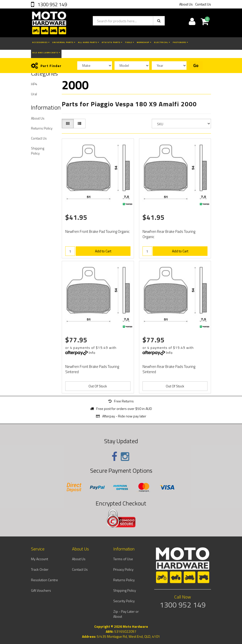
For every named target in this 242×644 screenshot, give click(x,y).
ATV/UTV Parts (112, 42)
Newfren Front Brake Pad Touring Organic (97, 231)
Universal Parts (64, 42)
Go (196, 66)
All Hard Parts (89, 42)
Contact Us (203, 4)
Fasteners (180, 42)
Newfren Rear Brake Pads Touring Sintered (169, 369)
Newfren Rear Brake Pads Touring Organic (169, 234)
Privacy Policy (123, 569)
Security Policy (124, 601)
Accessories (41, 42)
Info (92, 353)
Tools (130, 42)
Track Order (40, 569)
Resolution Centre (44, 580)
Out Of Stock (98, 386)
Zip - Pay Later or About (126, 614)
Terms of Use (123, 559)
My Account (39, 559)
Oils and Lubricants (46, 53)
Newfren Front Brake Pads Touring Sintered (92, 369)
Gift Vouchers (41, 590)
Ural (34, 94)
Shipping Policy (38, 151)
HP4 (34, 84)
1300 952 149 (52, 4)
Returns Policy (42, 128)
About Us (186, 4)
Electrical (162, 42)
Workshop (144, 42)
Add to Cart (103, 251)
